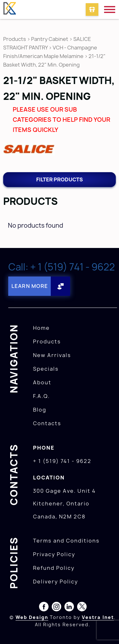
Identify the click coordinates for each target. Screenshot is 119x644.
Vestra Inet (98, 617)
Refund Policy (54, 568)
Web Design (32, 617)
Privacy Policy (54, 554)
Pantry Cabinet (50, 39)
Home (41, 328)
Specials (46, 369)
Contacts (47, 423)
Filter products (60, 179)
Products (15, 39)
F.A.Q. (41, 396)
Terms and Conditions (66, 541)
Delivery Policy (56, 582)
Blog (40, 410)
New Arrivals (52, 355)
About (42, 382)
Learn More (30, 286)
